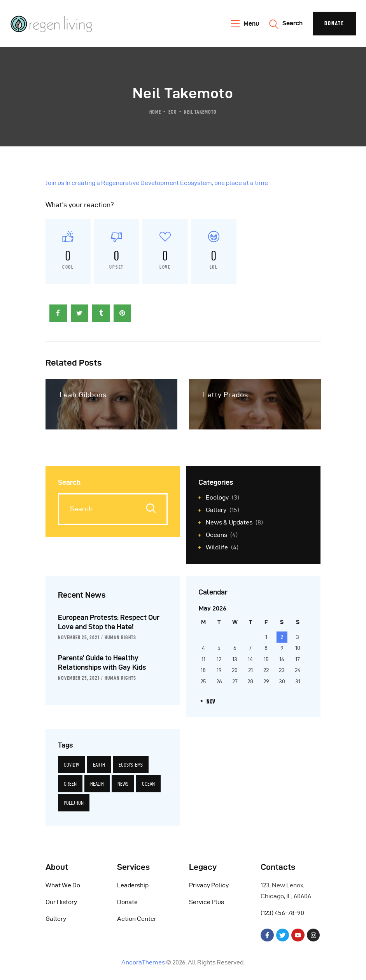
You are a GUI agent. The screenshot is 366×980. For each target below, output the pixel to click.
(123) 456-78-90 (282, 913)
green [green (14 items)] (70, 784)
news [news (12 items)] (123, 784)
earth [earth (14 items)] (99, 765)
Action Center (137, 919)
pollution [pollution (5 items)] (74, 803)
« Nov (209, 701)
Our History (61, 902)
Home (155, 111)
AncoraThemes (143, 962)
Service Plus (207, 902)
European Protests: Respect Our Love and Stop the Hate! (109, 622)
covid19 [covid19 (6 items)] (72, 765)
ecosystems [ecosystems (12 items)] (131, 765)
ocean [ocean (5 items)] (148, 784)
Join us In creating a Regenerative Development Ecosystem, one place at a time (157, 183)
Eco (173, 111)
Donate (127, 902)
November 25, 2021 (79, 637)
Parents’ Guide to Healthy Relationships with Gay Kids (102, 662)
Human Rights (120, 637)
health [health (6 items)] (97, 784)
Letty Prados (226, 395)
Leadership (133, 885)
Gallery (56, 919)
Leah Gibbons (83, 395)
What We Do (63, 885)
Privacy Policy (209, 885)
